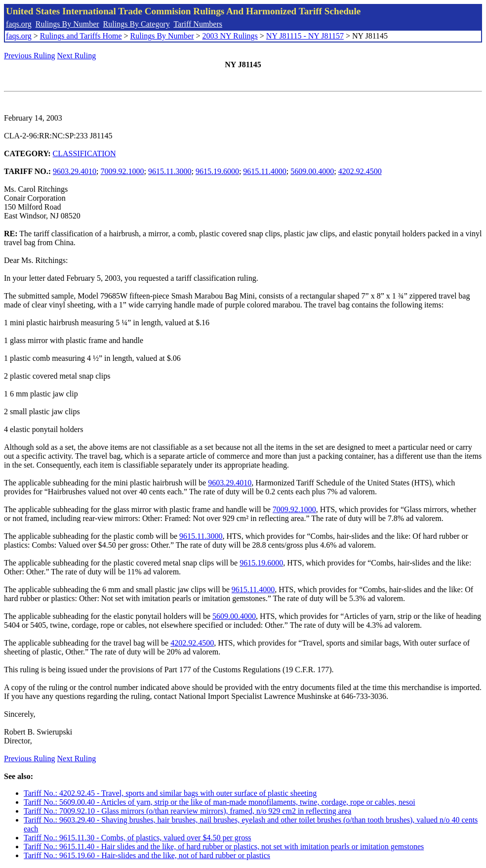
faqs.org (19, 24)
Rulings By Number (67, 24)
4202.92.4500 (360, 171)
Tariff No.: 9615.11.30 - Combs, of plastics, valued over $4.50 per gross (138, 838)
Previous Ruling (30, 56)
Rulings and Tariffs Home (81, 36)
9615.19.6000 (217, 171)
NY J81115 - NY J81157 (305, 36)
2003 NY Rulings (230, 36)
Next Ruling (77, 56)
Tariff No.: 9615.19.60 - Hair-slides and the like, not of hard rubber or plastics (147, 855)
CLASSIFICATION (84, 153)
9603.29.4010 (75, 171)
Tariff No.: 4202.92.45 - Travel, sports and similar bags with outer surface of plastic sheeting (170, 793)
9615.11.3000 (170, 171)
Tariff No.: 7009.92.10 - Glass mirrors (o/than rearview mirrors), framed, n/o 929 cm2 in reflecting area (187, 811)
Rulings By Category (137, 24)
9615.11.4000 (264, 171)
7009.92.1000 (122, 171)
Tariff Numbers (198, 24)
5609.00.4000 (312, 171)
